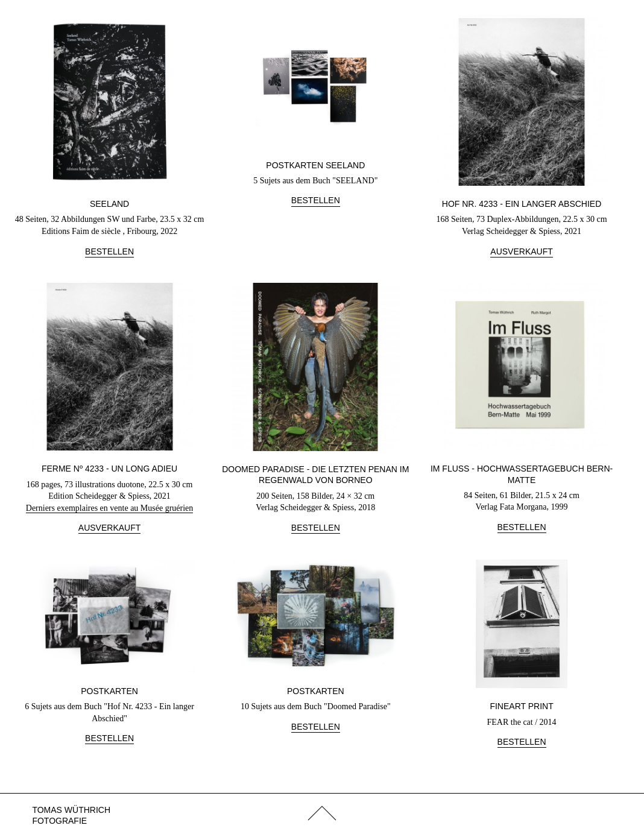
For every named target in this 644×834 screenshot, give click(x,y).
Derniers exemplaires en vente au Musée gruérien (110, 508)
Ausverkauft (521, 251)
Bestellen (109, 251)
